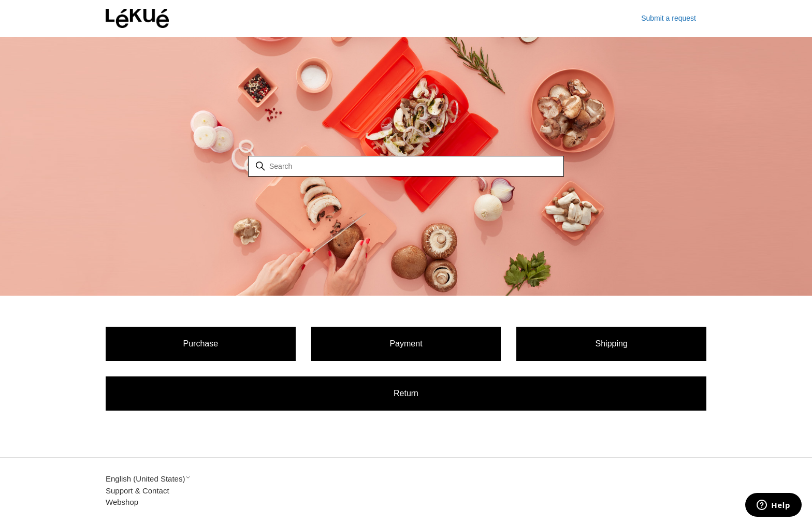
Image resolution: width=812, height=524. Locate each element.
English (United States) (148, 479)
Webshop (122, 502)
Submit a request (669, 18)
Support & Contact (137, 491)
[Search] (406, 166)
